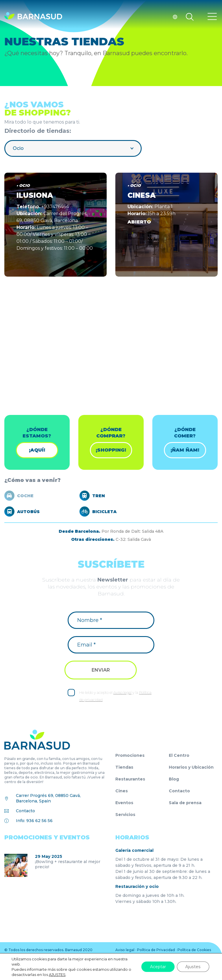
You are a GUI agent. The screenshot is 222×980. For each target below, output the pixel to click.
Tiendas (124, 767)
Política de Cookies (194, 950)
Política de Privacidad (156, 950)
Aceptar (158, 967)
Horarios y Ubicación (191, 767)
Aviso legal (122, 692)
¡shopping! (111, 450)
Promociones (130, 755)
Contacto (25, 811)
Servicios (125, 815)
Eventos (124, 803)
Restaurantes (130, 779)
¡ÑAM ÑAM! (185, 450)
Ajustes (193, 967)
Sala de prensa (185, 803)
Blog (174, 779)
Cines (122, 791)
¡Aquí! (37, 450)
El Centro (179, 755)
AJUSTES (57, 975)
